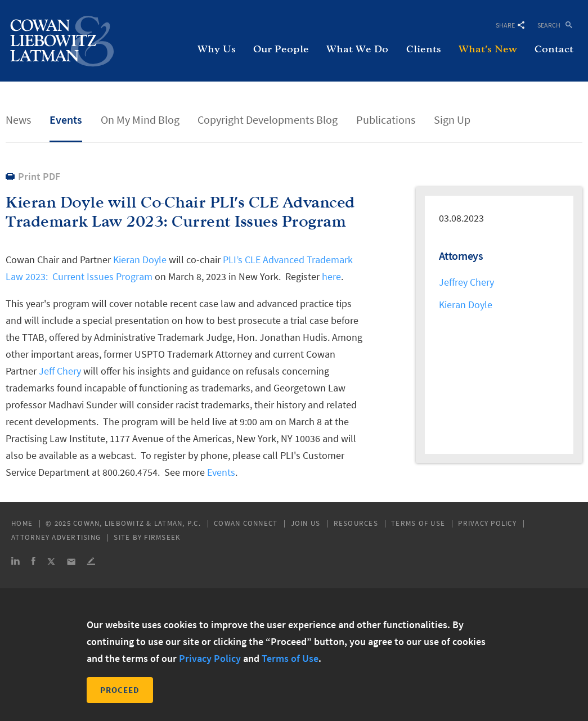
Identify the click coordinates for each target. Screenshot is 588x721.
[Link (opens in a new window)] (15, 563)
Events (66, 120)
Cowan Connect (246, 523)
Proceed (120, 690)
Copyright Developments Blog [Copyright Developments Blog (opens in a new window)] (268, 120)
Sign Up (452, 120)
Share (510, 25)
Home (22, 523)
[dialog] (294, 655)
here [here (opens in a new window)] (331, 276)
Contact (554, 49)
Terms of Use (418, 523)
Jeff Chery (60, 371)
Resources (356, 523)
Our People (281, 49)
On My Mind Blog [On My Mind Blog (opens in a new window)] (140, 120)
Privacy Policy (487, 523)
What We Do (357, 49)
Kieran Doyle (140, 260)
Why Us (217, 49)
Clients (424, 49)
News (18, 120)
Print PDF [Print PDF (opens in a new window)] (39, 176)
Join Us (306, 523)
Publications (386, 120)
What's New (488, 49)
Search (549, 24)
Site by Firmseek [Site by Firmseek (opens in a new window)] (147, 537)
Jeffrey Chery (466, 282)
